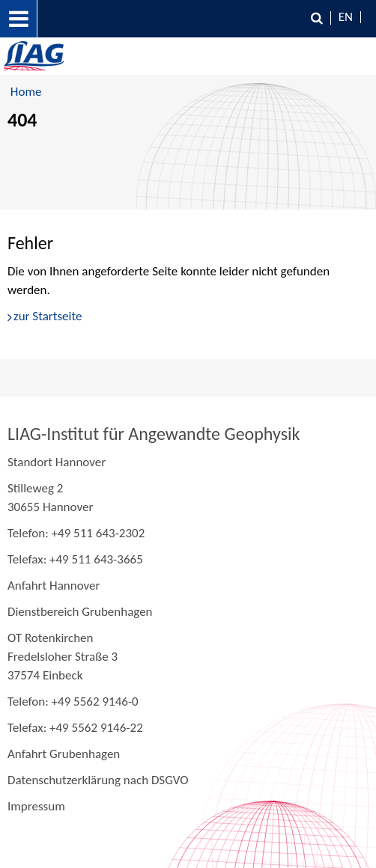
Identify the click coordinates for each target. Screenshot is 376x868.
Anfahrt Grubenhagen (64, 754)
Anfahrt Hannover (54, 586)
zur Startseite (48, 316)
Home (26, 92)
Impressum (36, 806)
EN (346, 17)
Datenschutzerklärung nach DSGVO (98, 780)
